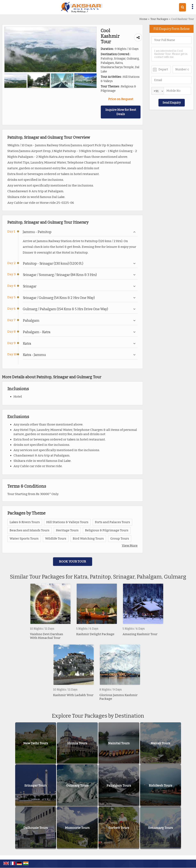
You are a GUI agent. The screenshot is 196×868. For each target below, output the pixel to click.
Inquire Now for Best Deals (121, 112)
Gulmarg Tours (77, 786)
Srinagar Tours (36, 786)
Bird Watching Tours (88, 539)
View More (130, 546)
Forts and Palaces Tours (112, 522)
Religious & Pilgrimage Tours (107, 530)
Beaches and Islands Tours (30, 530)
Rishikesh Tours (161, 786)
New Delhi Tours (36, 743)
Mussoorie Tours (77, 828)
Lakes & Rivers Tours (25, 522)
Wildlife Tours (56, 539)
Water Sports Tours (24, 539)
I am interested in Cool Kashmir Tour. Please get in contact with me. (171, 54)
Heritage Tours (67, 530)
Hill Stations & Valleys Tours (67, 522)
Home (143, 19)
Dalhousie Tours (36, 828)
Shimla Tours (77, 743)
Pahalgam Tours (119, 786)
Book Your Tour (72, 562)
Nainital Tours (119, 743)
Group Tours (120, 539)
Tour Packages (159, 19)
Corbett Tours (119, 828)
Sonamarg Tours (160, 828)
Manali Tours (160, 743)
